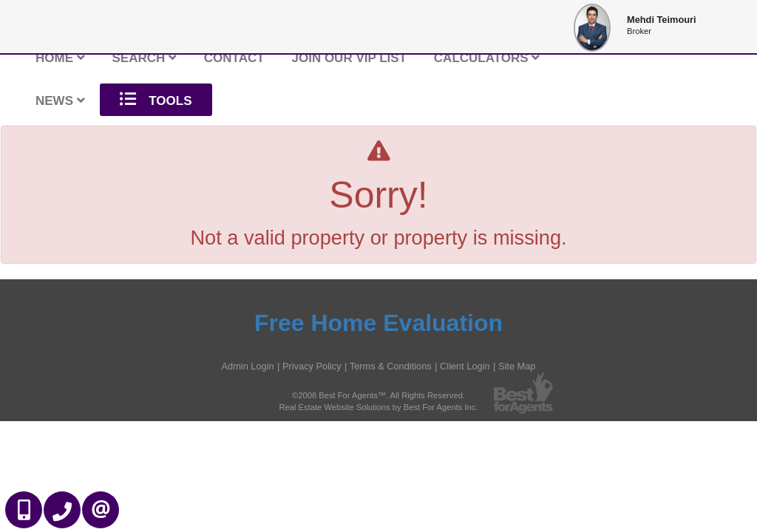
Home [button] (60, 58)
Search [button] (145, 58)
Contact (234, 58)
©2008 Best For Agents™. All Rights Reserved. (378, 395)
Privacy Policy (312, 366)
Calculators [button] (487, 58)
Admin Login (248, 366)
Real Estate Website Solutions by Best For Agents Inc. (378, 407)
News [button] (60, 101)
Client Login (465, 366)
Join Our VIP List (349, 58)
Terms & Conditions (391, 366)
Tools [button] (156, 99)
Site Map (517, 366)
